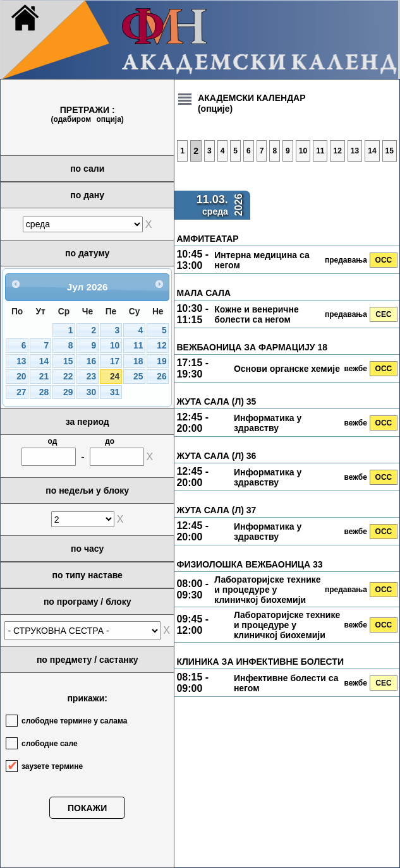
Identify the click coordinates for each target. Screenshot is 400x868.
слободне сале (50, 744)
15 (68, 361)
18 (138, 361)
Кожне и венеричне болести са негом (256, 314)
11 (138, 346)
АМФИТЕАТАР (207, 239)
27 (21, 392)
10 (115, 346)
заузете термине (52, 766)
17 (115, 361)
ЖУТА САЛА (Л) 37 (216, 510)
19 (161, 361)
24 (115, 377)
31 (115, 392)
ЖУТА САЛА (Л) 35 (216, 401)
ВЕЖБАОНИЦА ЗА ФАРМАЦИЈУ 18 (252, 347)
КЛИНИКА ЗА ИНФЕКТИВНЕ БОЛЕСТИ (260, 662)
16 (91, 361)
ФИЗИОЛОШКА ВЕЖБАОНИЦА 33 (249, 564)
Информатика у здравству (268, 423)
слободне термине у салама (74, 721)
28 (44, 392)
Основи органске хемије (287, 369)
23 (91, 377)
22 (68, 377)
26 (161, 377)
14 (44, 361)
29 (68, 392)
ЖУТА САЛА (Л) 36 (216, 456)
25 (138, 377)
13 (21, 361)
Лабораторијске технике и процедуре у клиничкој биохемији (267, 590)
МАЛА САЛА (203, 293)
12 (161, 346)
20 (21, 377)
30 (91, 392)
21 (44, 377)
